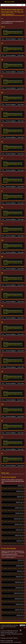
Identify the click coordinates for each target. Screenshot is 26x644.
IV (14, 33)
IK (19, 32)
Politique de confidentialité (7, 641)
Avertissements (18, 642)
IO (5, 33)
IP (6, 33)
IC (9, 32)
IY (18, 33)
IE (12, 32)
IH (16, 32)
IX (17, 33)
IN (4, 33)
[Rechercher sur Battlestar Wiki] (13, 5)
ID (10, 32)
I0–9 (4, 32)
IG (14, 32)
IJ (18, 32)
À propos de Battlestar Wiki (7, 642)
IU (13, 33)
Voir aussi (5, 34)
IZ (19, 33)
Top (21, 33)
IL (20, 32)
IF (13, 32)
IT (11, 33)
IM (21, 32)
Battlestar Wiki (9, 2)
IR (9, 33)
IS (10, 33)
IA (7, 32)
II (17, 32)
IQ (8, 33)
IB (8, 32)
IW (15, 33)
